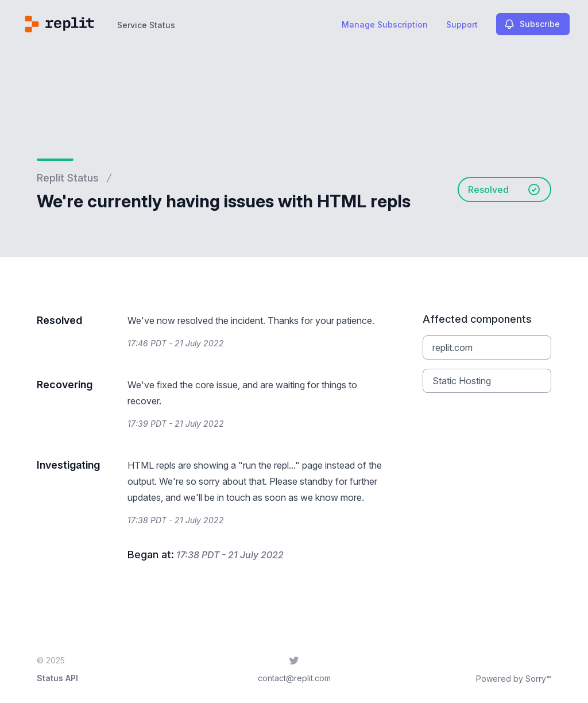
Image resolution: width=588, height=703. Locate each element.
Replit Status (68, 178)
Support (462, 24)
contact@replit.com (294, 678)
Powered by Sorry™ (514, 679)
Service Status (146, 25)
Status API (57, 678)
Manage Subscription (385, 24)
